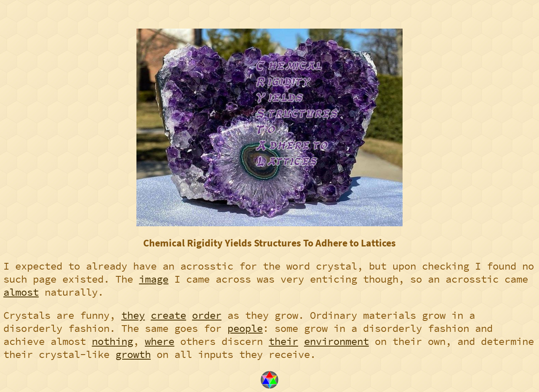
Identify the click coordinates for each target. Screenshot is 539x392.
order (207, 315)
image (154, 279)
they (133, 315)
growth (133, 354)
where (160, 341)
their (283, 341)
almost (21, 292)
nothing (112, 341)
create (168, 315)
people (245, 328)
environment (336, 341)
